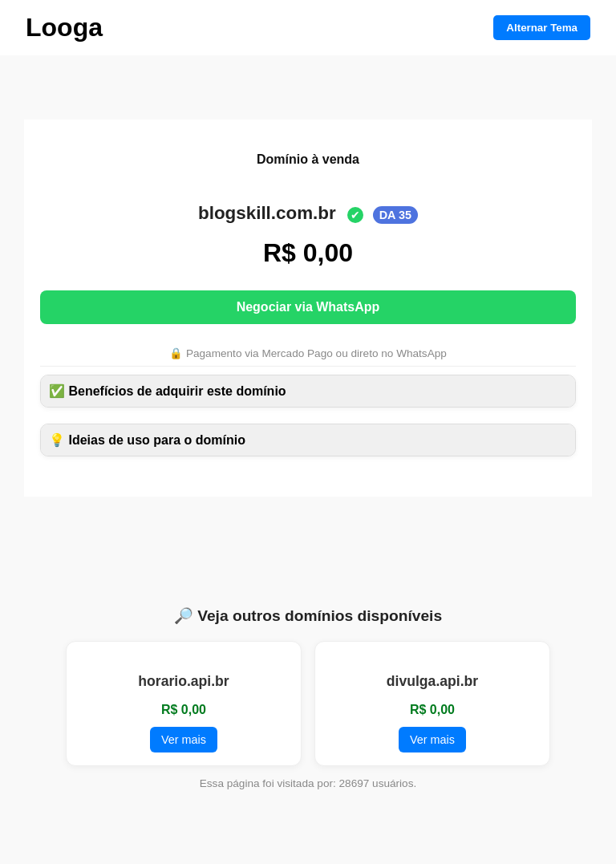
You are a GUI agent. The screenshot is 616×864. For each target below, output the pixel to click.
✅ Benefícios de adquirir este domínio (168, 391)
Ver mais (184, 740)
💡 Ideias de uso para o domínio (147, 440)
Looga (64, 27)
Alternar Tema (542, 28)
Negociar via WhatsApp (308, 307)
